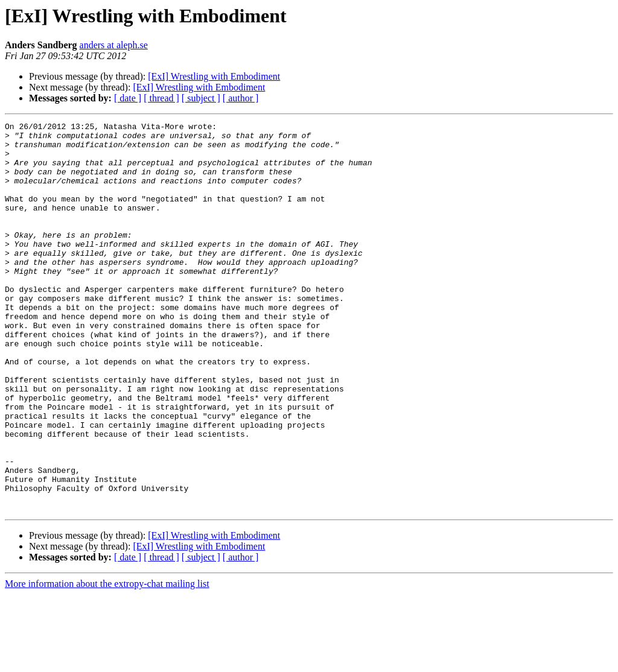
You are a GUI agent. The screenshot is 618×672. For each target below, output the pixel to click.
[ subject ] (201, 98)
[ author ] (241, 98)
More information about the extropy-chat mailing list (107, 661)
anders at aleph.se (114, 45)
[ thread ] (161, 98)
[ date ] (128, 98)
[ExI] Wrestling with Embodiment (214, 76)
